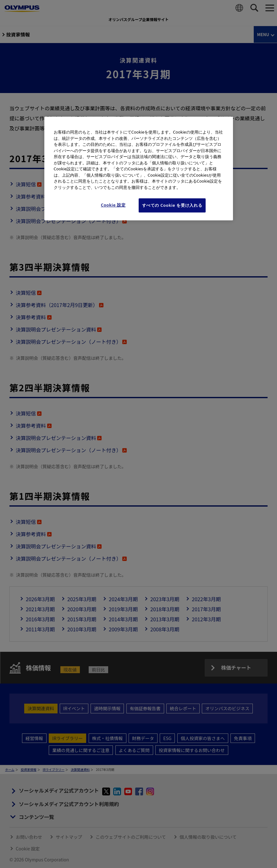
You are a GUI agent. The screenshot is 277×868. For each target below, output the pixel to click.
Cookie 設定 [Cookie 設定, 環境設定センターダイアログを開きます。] (113, 205)
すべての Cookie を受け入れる (172, 206)
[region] (139, 168)
